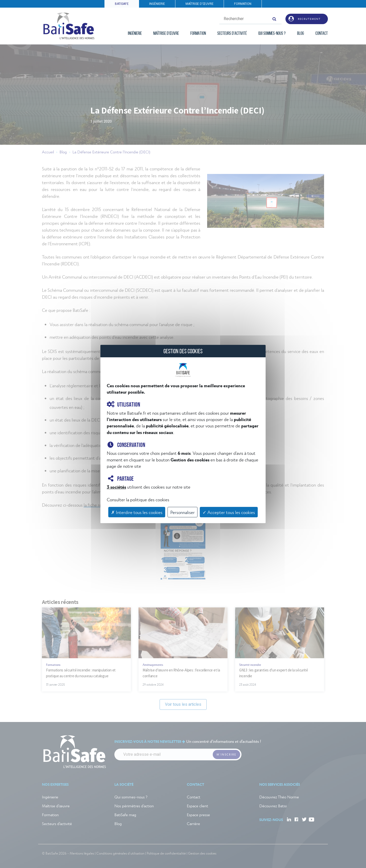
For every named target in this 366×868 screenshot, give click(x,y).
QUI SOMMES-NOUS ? (272, 34)
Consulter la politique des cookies (138, 499)
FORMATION (243, 4)
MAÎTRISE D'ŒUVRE (200, 4)
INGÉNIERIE (157, 4)
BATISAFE (122, 4)
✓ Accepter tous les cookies (229, 512)
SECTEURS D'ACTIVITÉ (232, 34)
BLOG (301, 34)
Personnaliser (182, 512)
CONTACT (322, 34)
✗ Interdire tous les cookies (137, 512)
